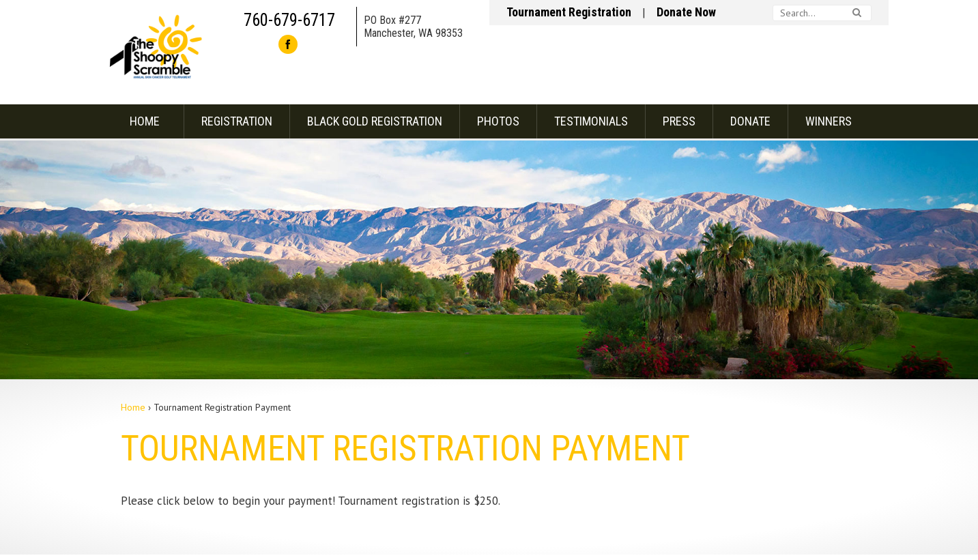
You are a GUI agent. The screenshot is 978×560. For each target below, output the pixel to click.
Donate (750, 121)
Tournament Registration (569, 12)
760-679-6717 (289, 20)
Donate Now (686, 12)
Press (679, 121)
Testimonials (591, 121)
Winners (829, 121)
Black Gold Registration (375, 121)
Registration (237, 121)
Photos (498, 121)
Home (145, 121)
